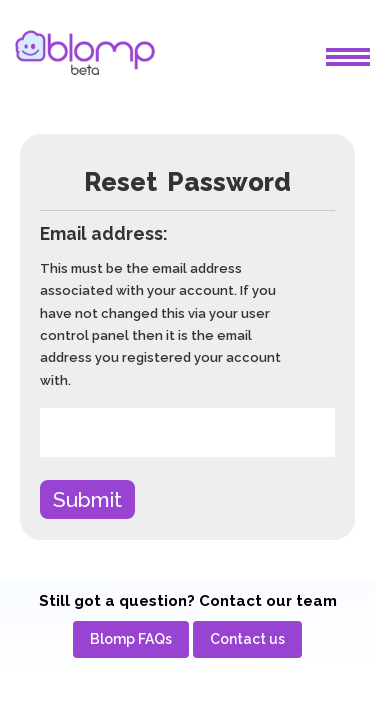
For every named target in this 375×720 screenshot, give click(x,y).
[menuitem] (131, 639)
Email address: (104, 233)
